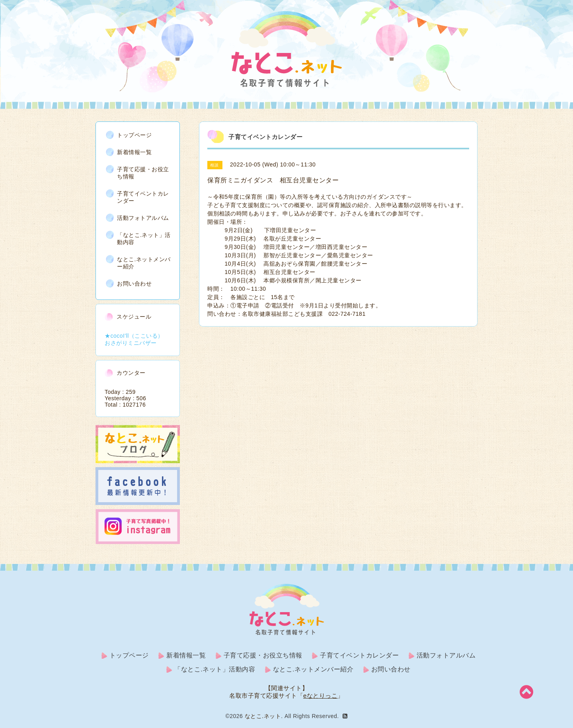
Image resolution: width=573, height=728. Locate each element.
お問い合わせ (134, 284)
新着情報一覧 (134, 152)
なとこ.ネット (263, 716)
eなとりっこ (320, 696)
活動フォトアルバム (143, 218)
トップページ (134, 135)
